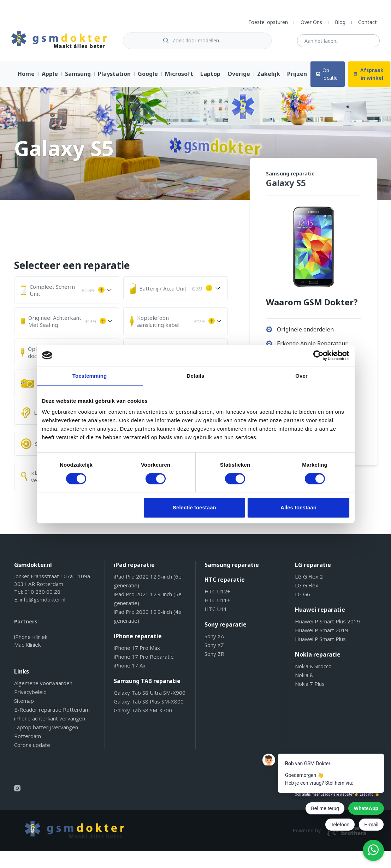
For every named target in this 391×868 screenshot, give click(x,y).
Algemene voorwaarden (43, 686)
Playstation (114, 77)
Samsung (78, 77)
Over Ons (311, 22)
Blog (340, 22)
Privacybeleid (30, 695)
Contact (368, 22)
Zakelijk (269, 77)
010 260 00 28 (42, 594)
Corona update (32, 748)
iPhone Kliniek (31, 640)
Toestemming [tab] (90, 376)
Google (148, 77)
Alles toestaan (298, 507)
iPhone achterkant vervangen (50, 721)
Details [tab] (196, 376)
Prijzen (297, 77)
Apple (50, 77)
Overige (239, 77)
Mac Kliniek (27, 647)
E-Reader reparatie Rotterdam (52, 712)
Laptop (210, 77)
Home (26, 77)
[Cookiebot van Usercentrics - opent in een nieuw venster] (318, 355)
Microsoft (179, 77)
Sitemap (24, 704)
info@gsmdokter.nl (43, 602)
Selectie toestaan (194, 507)
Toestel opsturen (268, 22)
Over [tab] (301, 376)
